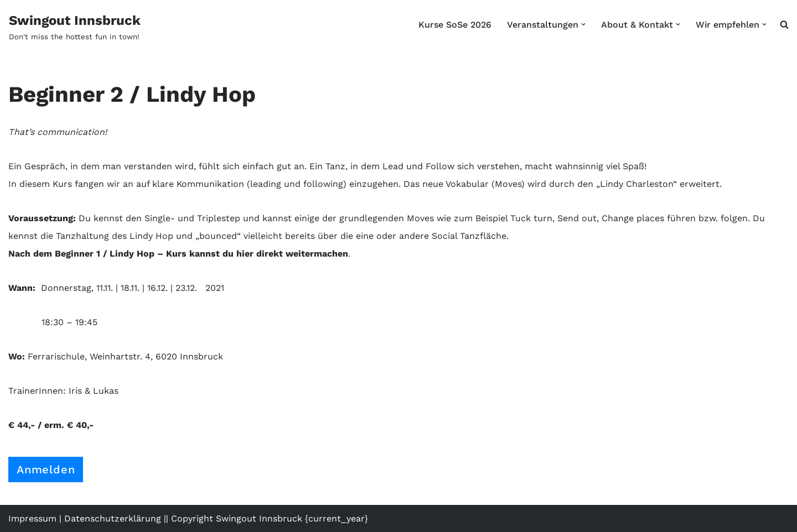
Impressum (32, 518)
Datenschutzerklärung (113, 518)
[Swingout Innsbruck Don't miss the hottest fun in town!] (75, 27)
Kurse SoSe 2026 (455, 25)
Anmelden (46, 470)
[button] (583, 24)
